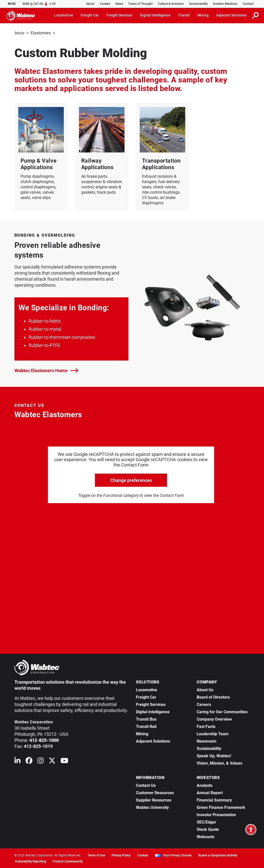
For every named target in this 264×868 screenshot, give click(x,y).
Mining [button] (203, 15)
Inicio (19, 33)
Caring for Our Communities (222, 711)
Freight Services (151, 704)
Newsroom (207, 741)
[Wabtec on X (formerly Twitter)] (52, 761)
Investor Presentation (216, 814)
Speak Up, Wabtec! (214, 755)
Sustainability (198, 4)
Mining (142, 733)
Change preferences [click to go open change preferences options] (131, 480)
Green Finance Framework (221, 807)
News (119, 4)
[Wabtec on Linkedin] (17, 761)
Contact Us (146, 785)
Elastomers (41, 33)
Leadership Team (213, 733)
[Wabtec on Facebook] (29, 761)
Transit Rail (146, 726)
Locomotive (147, 689)
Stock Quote (208, 829)
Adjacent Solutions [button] (231, 15)
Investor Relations (225, 4)
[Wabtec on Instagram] (40, 761)
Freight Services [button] (119, 15)
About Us (205, 689)
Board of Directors (213, 697)
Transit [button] (184, 15)
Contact (248, 4)
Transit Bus (146, 719)
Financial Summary (214, 800)
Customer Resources (155, 792)
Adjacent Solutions (153, 741)
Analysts (205, 785)
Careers (105, 4)
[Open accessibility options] (251, 830)
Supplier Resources (154, 800)
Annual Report (210, 792)
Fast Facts (206, 726)
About (90, 4)
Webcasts (206, 836)
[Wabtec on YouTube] (64, 761)
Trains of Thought (140, 4)
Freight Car (146, 697)
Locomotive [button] (64, 15)
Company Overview (214, 719)
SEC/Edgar (206, 822)
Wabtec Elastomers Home (46, 370)
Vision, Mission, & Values (219, 763)
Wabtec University (152, 807)
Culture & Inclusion (171, 4)
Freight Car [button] (90, 15)
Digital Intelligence (153, 711)
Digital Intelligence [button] (155, 15)
